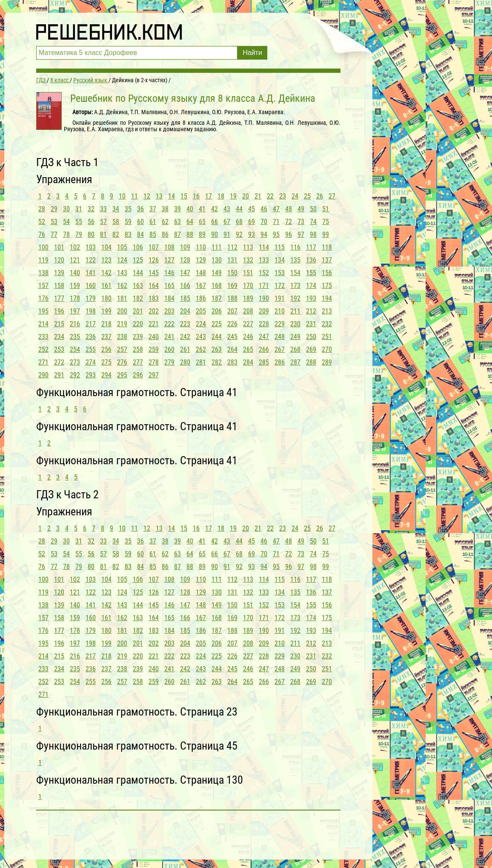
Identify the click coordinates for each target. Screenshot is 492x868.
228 (264, 324)
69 (252, 222)
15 (184, 196)
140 (75, 273)
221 (154, 324)
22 (270, 196)
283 (232, 362)
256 (106, 349)
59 (128, 222)
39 (177, 209)
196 (59, 311)
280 (185, 362)
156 (327, 273)
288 (311, 362)
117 (311, 247)
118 (327, 247)
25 (307, 196)
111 (217, 247)
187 (217, 298)
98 (313, 234)
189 (248, 298)
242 (185, 337)
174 (311, 286)
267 (280, 349)
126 (154, 260)
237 (106, 337)
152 (264, 273)
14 (172, 196)
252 (43, 349)
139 (59, 273)
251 (327, 337)
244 (217, 337)
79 (79, 234)
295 (122, 375)
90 (215, 234)
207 (232, 311)
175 (327, 286)
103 (91, 247)
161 (106, 286)
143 (122, 273)
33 (103, 209)
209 (264, 311)
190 (264, 298)
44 (239, 209)
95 (276, 234)
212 (311, 311)
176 (43, 298)
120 (59, 260)
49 (301, 209)
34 (116, 209)
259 (154, 349)
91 (227, 234)
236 (91, 337)
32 (91, 209)
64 (190, 222)
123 (106, 260)
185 (185, 298)
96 (289, 234)
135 (295, 260)
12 (147, 196)
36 (140, 209)
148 (201, 273)
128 (185, 260)
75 (326, 222)
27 (332, 196)
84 (140, 234)
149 (217, 273)
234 (59, 337)
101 (59, 247)
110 (201, 247)
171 (264, 286)
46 (264, 209)
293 (91, 375)
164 (154, 286)
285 (264, 362)
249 (295, 337)
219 (122, 324)
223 (185, 324)
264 (232, 349)
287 (295, 362)
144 (138, 273)
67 (227, 222)
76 (42, 234)
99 (326, 234)
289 (327, 362)
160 (91, 286)
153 (280, 273)
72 (289, 222)
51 (326, 209)
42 (215, 209)
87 (177, 234)
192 (295, 298)
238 (122, 337)
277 (138, 362)
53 (54, 222)
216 (75, 324)
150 (232, 273)
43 (227, 209)
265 (248, 349)
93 (252, 234)
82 (116, 234)
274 (91, 362)
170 (248, 286)
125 (138, 260)
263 (217, 349)
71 (276, 222)
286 (280, 362)
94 (264, 234)
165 (169, 286)
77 (54, 234)
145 (154, 273)
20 (246, 196)
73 (301, 222)
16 (196, 196)
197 (75, 311)
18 (221, 196)
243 (201, 337)
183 (154, 298)
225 (217, 324)
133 (264, 260)
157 (43, 286)
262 (201, 349)
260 (169, 349)
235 (75, 337)
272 (59, 362)
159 (75, 286)
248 (280, 337)
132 (248, 260)
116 (295, 247)
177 (59, 298)
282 (217, 362)
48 (289, 209)
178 (75, 298)
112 (232, 247)
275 (106, 362)
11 (134, 196)
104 (106, 247)
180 (106, 298)
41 (202, 209)
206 (217, 311)
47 (276, 209)
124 (122, 260)
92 (239, 234)
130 (217, 260)
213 (327, 311)
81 (103, 234)
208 (248, 311)
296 (138, 375)
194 (327, 298)
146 (169, 273)
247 (264, 337)
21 (258, 196)
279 (169, 362)
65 (202, 222)
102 (75, 247)
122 (91, 260)
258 (138, 349)
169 (232, 286)
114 (264, 247)
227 (248, 324)
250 (311, 337)
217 (91, 324)
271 (43, 362)
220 (138, 324)
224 (201, 324)
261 (185, 349)
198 (91, 311)
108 (169, 247)
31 (79, 209)
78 (66, 234)
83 (128, 234)
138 (43, 273)
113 (248, 247)
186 (201, 298)
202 (154, 311)
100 (43, 247)
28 (42, 209)
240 (154, 337)
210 (280, 311)
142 (106, 273)
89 (202, 234)
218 (106, 324)
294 (106, 375)
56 (91, 222)
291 (59, 375)
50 (313, 209)
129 (201, 260)
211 (295, 311)
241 (169, 337)
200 (122, 311)
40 (190, 209)
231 (311, 324)
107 (154, 247)
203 (169, 311)
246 (248, 337)
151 (248, 273)
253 (59, 349)
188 (232, 298)
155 (311, 273)
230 (295, 324)
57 (103, 222)
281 (201, 362)
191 (280, 298)
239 (138, 337)
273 (75, 362)
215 (59, 324)
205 (201, 311)
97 (301, 234)
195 (43, 311)
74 (313, 222)
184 (169, 298)
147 (185, 273)
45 (252, 209)
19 (233, 196)
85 (153, 234)
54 (66, 222)
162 (122, 286)
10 (122, 196)
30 (66, 209)
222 (169, 324)
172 (280, 286)
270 (327, 349)
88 (190, 234)
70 (264, 222)
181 (122, 298)
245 (232, 337)
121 (75, 260)
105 (122, 247)
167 (201, 286)
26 (320, 196)
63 (177, 222)
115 (280, 247)
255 (91, 349)
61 (153, 222)
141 (91, 273)
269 (311, 349)
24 (295, 196)
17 (209, 196)
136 (311, 260)
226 (232, 324)
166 (185, 286)
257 (122, 349)
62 (165, 222)
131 (232, 260)
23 (283, 196)
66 (215, 222)
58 (116, 222)
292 (75, 375)
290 (43, 375)
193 (311, 298)
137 (327, 260)
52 (42, 222)
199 (106, 311)
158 (59, 286)
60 (140, 222)
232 (327, 324)
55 (79, 222)
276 (122, 362)
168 (217, 286)
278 (154, 362)
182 (138, 298)
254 (75, 349)
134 (280, 260)
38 (165, 209)
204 (185, 311)
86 (165, 234)
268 (295, 349)
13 (159, 196)
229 (280, 324)
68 (239, 222)
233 (43, 337)
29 (54, 209)
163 (138, 286)
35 (128, 209)
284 (248, 362)
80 (91, 234)
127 (169, 260)
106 (138, 247)
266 (264, 349)
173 (295, 286)
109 (185, 247)
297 (154, 375)
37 (153, 209)
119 (43, 260)
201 (138, 311)
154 (295, 273)
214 (43, 324)
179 (91, 298)
